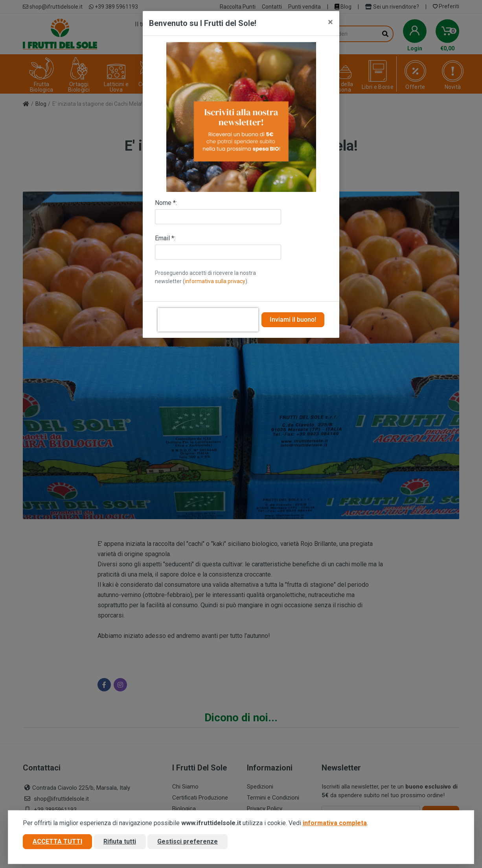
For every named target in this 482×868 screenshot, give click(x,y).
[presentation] (208, 320)
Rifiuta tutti (120, 842)
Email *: (165, 238)
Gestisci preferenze (188, 842)
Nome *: (166, 203)
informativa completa (335, 823)
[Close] (330, 22)
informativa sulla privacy (215, 281)
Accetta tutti (57, 842)
